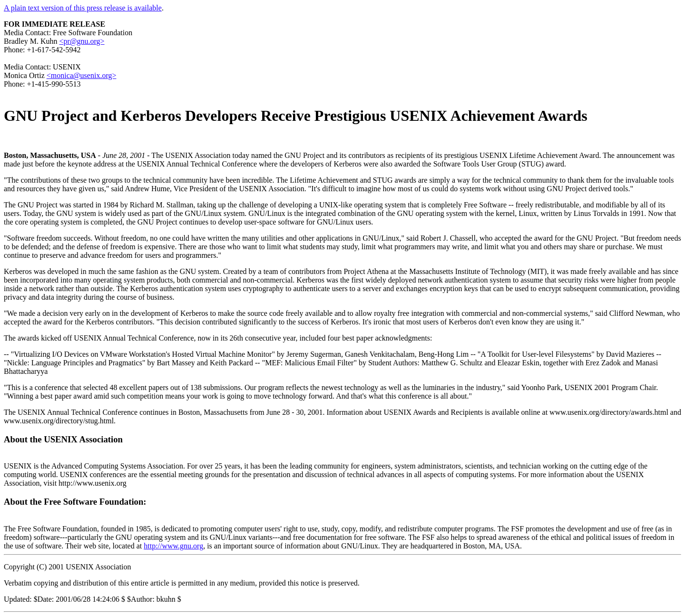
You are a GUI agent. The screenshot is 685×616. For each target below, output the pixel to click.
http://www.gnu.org (173, 546)
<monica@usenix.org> (82, 75)
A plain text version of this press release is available (83, 8)
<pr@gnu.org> (82, 41)
